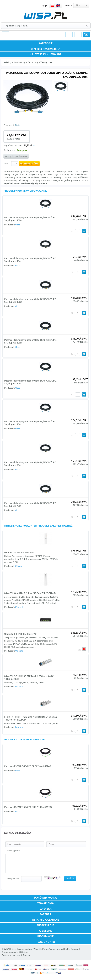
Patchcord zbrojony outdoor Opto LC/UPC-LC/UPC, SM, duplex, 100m (30, 219)
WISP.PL (45, 16)
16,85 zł (28, 146)
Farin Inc (26, 955)
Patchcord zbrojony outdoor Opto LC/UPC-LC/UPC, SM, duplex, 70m (30, 504)
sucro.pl (16, 955)
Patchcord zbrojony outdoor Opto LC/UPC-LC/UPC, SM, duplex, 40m (30, 423)
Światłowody (19, 62)
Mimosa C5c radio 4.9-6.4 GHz (19, 552)
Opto (18, 125)
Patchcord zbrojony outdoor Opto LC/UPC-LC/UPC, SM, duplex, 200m (30, 341)
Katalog (7, 62)
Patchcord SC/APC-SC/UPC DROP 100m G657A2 (28, 807)
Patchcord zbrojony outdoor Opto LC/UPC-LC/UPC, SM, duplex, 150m (30, 300)
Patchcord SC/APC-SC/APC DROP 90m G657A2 (28, 766)
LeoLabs (19, 727)
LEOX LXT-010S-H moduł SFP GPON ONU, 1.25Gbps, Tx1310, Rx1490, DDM (31, 718)
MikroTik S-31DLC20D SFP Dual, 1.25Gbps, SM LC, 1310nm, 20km (29, 677)
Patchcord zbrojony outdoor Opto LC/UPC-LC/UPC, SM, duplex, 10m (30, 260)
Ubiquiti (19, 651)
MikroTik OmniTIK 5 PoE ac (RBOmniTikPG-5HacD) (30, 593)
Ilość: (6, 164)
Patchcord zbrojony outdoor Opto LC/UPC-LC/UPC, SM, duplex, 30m (30, 382)
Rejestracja (78, 34)
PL (52, 6)
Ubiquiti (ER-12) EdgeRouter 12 (20, 634)
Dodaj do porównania (16, 156)
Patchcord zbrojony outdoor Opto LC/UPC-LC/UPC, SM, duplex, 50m (30, 464)
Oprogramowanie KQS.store (15, 952)
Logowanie (69, 34)
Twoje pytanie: (14, 850)
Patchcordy (33, 62)
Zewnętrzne (46, 62)
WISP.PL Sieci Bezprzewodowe (18, 949)
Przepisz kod (13, 879)
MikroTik (19, 607)
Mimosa (19, 566)
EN (58, 6)
